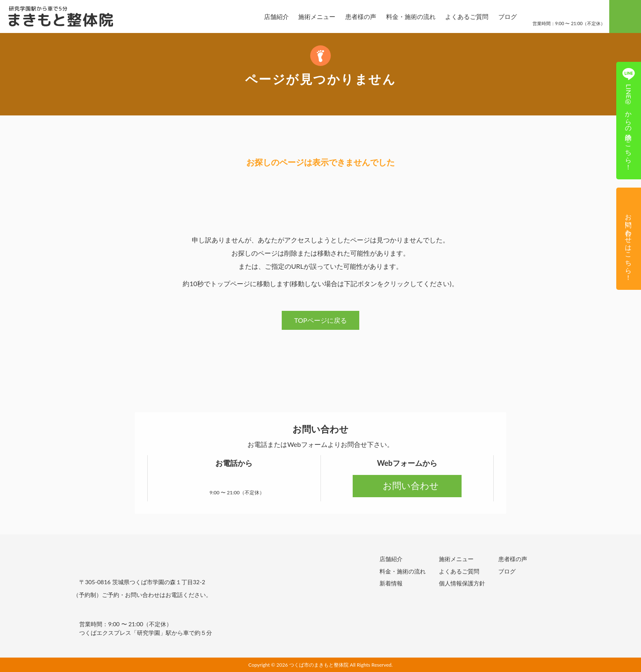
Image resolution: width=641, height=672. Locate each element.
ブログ (501, 16)
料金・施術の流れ (404, 16)
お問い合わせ (407, 485)
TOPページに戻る (320, 320)
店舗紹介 (269, 16)
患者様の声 (354, 16)
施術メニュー (310, 16)
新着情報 (391, 583)
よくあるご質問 (460, 16)
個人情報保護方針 (462, 583)
